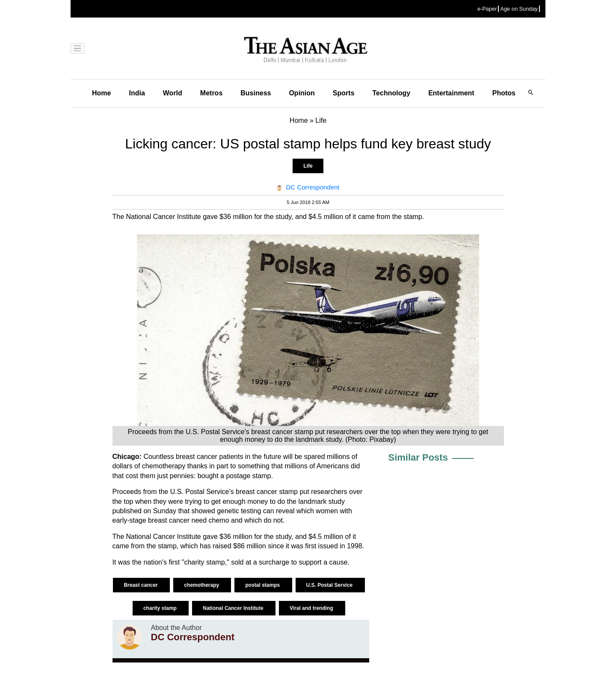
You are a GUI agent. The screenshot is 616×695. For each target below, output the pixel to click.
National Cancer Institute (234, 608)
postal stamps (263, 585)
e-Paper (487, 9)
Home (101, 93)
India (137, 93)
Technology (392, 93)
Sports (344, 93)
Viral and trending (312, 608)
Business (256, 93)
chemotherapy (202, 585)
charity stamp (161, 608)
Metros (211, 93)
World (173, 93)
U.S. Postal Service (330, 585)
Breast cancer (141, 585)
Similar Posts (418, 457)
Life (308, 166)
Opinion (302, 93)
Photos (504, 93)
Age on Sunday (519, 9)
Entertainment (451, 93)
